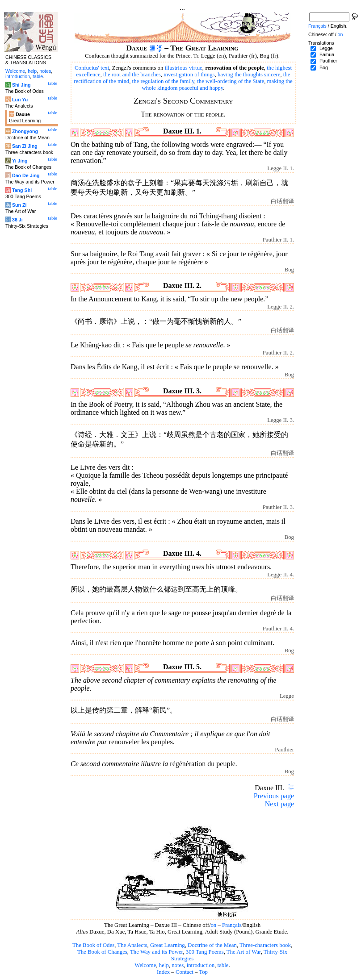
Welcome (145, 965)
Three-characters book (265, 945)
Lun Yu (20, 100)
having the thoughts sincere (249, 75)
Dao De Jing (26, 175)
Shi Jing (21, 85)
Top (203, 972)
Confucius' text (92, 68)
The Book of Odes (93, 945)
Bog (324, 67)
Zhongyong (25, 131)
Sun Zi (19, 205)
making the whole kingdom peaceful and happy (217, 85)
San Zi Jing (25, 146)
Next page (279, 804)
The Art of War (244, 952)
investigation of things (189, 75)
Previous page (274, 796)
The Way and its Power (156, 952)
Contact (185, 972)
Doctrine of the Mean (212, 945)
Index (163, 972)
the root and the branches (132, 75)
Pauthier (328, 61)
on (213, 925)
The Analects (132, 945)
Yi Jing (20, 161)
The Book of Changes (102, 952)
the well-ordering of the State (231, 81)
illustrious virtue (184, 68)
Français (232, 925)
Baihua (327, 54)
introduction (201, 965)
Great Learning (168, 945)
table (223, 965)
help (164, 965)
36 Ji (17, 220)
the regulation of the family (163, 81)
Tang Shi (22, 190)
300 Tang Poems (205, 952)
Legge (326, 48)
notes (178, 965)
